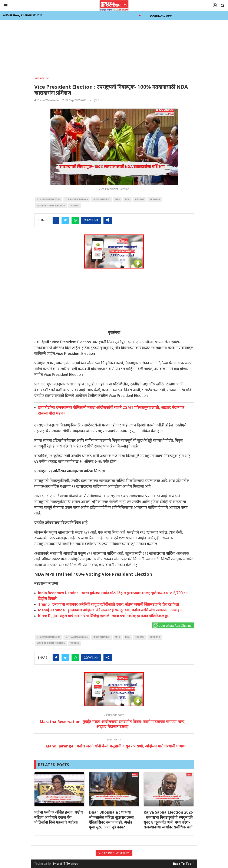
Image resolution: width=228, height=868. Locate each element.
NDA (127, 200)
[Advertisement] (114, 47)
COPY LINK (91, 220)
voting (75, 206)
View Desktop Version (114, 853)
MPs (117, 200)
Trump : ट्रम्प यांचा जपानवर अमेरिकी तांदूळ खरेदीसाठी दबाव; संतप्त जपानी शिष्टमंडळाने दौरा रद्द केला (109, 604)
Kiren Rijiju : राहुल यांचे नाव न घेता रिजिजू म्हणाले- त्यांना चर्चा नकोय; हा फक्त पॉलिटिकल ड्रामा (105, 616)
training (155, 200)
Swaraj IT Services (65, 864)
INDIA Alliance (102, 200)
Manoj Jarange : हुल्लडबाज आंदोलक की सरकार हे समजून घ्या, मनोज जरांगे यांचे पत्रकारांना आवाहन (110, 610)
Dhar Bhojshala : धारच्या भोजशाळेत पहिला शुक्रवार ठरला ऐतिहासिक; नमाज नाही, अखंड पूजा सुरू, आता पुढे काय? (111, 820)
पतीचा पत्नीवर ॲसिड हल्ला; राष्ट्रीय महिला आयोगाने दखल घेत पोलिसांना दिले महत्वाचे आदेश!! (58, 817)
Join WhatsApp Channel (173, 626)
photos (140, 200)
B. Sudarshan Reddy (49, 200)
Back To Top (183, 863)
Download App (161, 16)
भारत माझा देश (42, 78)
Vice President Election (51, 206)
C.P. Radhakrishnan (77, 200)
